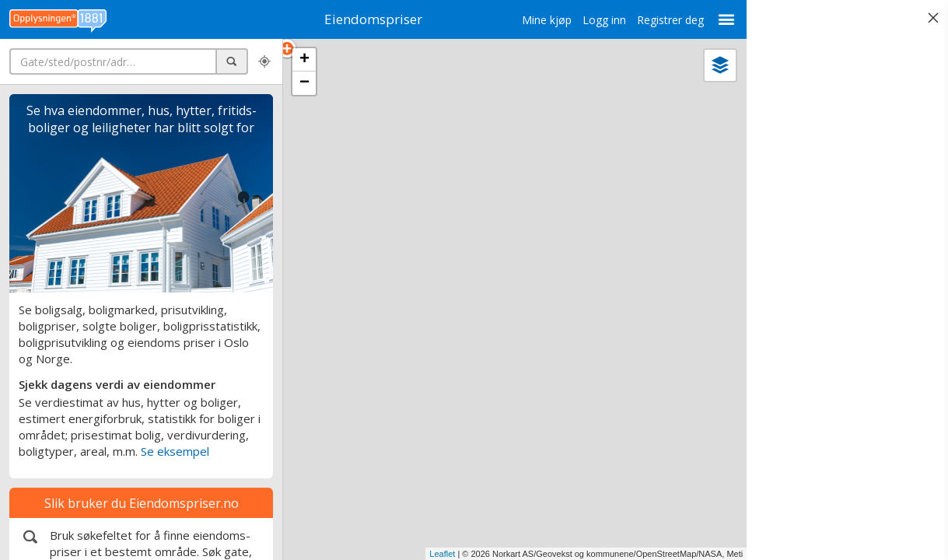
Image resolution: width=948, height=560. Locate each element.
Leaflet (392, 554)
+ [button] (304, 60)
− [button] (304, 83)
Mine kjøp (496, 20)
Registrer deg (620, 20)
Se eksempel (175, 451)
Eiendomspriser (348, 19)
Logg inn (554, 20)
